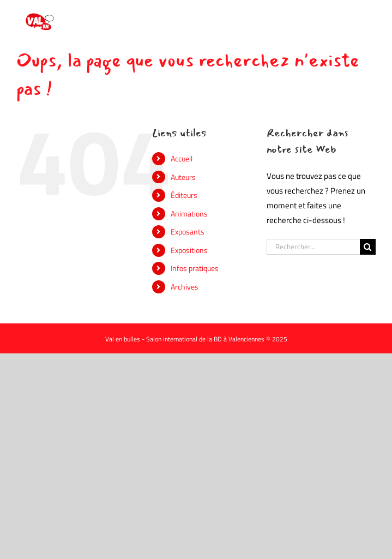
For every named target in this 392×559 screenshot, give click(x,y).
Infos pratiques (195, 268)
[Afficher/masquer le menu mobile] (370, 17)
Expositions (189, 250)
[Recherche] (368, 247)
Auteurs (183, 177)
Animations (189, 214)
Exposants (188, 232)
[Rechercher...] (313, 247)
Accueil (182, 158)
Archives (185, 287)
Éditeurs (184, 195)
